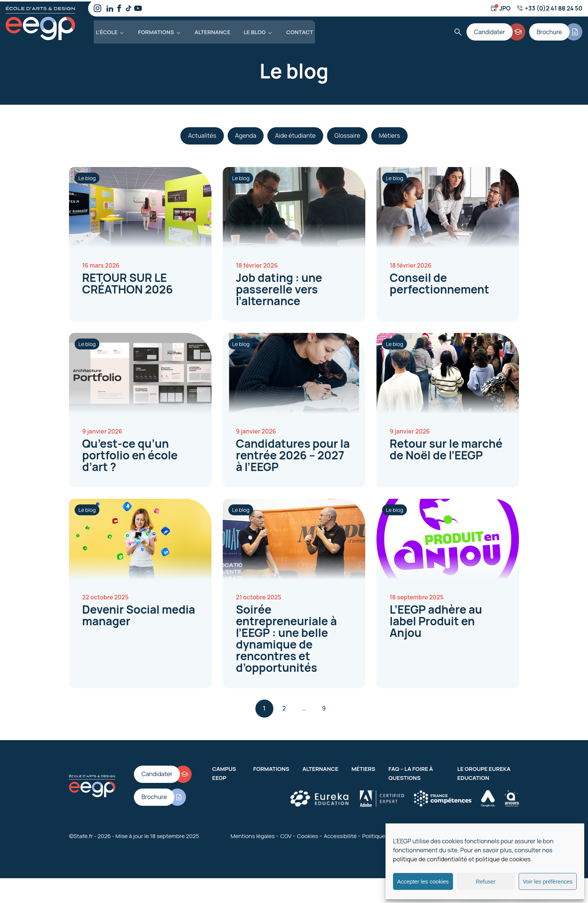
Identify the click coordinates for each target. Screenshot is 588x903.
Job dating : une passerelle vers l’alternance (279, 288)
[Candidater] (498, 30)
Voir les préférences (548, 881)
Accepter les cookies (423, 881)
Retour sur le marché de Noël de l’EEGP (446, 448)
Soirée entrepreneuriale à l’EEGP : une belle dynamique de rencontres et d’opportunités (286, 637)
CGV (286, 835)
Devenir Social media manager (139, 614)
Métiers (363, 767)
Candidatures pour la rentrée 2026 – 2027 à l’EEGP (293, 454)
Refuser (486, 881)
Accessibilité (340, 835)
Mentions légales (253, 835)
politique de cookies (503, 859)
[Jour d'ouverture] (500, 8)
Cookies (307, 835)
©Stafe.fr (81, 835)
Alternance (209, 30)
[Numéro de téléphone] (550, 8)
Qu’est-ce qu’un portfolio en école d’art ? (130, 454)
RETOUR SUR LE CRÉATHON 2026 (127, 282)
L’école (105, 30)
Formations (153, 30)
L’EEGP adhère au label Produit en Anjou (436, 619)
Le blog (251, 30)
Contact (295, 30)
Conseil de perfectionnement (439, 282)
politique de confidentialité (430, 859)
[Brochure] (556, 30)
